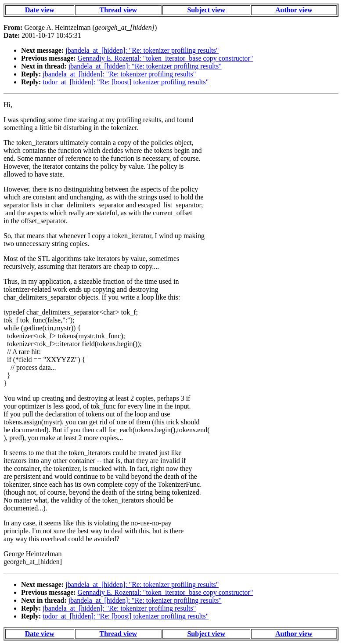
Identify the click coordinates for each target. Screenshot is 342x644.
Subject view (206, 10)
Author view (294, 10)
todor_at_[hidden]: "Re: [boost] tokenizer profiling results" (126, 82)
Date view (40, 10)
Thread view (118, 10)
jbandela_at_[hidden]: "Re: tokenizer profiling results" (142, 50)
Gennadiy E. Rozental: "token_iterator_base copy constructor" (166, 58)
